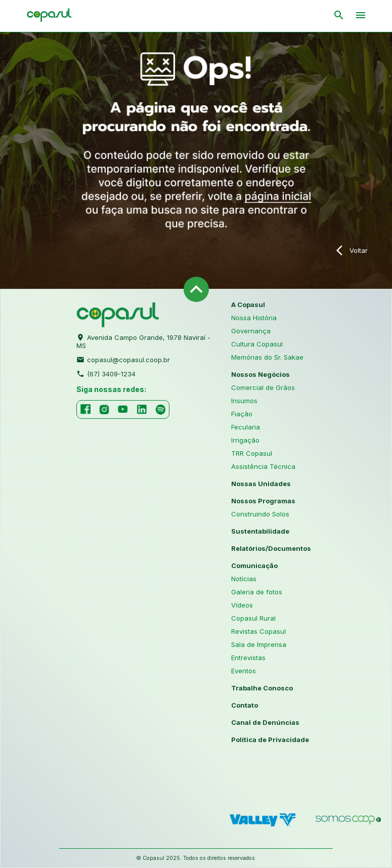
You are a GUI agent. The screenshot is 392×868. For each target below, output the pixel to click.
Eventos (244, 671)
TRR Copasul (252, 453)
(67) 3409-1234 (106, 373)
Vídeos (242, 605)
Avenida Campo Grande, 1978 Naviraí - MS (143, 340)
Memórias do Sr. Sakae (267, 357)
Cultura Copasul (257, 344)
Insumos (244, 401)
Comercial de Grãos (263, 387)
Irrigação (245, 440)
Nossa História (254, 318)
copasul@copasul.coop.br (123, 359)
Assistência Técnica (263, 466)
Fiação (242, 414)
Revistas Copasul (258, 631)
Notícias (244, 579)
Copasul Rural (253, 618)
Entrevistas (248, 658)
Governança (251, 331)
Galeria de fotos (257, 592)
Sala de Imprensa (259, 644)
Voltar (352, 250)
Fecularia (246, 427)
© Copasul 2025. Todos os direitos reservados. (196, 858)
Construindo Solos (260, 514)
